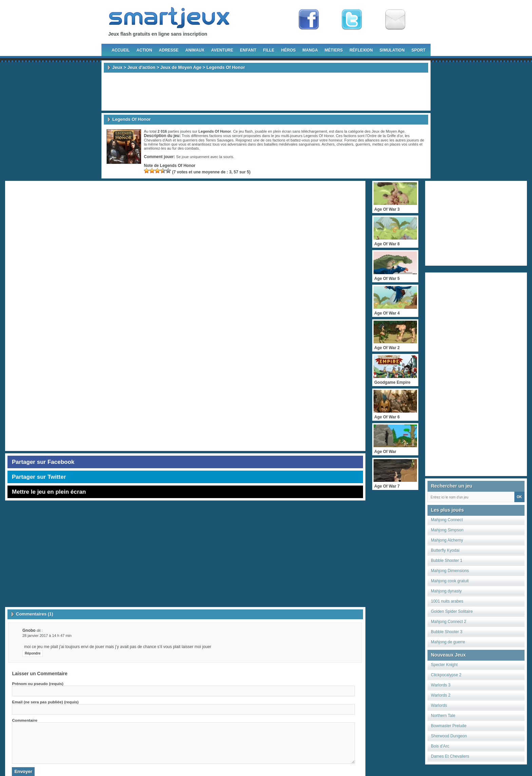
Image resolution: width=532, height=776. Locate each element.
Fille (269, 50)
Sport (419, 50)
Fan (309, 20)
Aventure (222, 50)
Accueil (121, 50)
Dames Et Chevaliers (450, 756)
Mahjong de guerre (448, 642)
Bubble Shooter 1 (447, 561)
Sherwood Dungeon (449, 736)
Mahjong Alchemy (447, 540)
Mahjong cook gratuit (450, 581)
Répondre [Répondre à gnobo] (33, 653)
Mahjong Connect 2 (449, 622)
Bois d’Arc (440, 746)
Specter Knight (444, 665)
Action (144, 50)
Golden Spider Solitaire (452, 611)
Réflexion (361, 50)
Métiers (334, 50)
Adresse (169, 50)
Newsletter (395, 20)
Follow (352, 20)
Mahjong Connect (447, 520)
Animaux (195, 50)
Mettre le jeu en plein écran (49, 492)
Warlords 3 (441, 685)
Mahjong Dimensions (450, 571)
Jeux (117, 67)
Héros (289, 50)
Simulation (392, 50)
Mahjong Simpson (447, 530)
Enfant (248, 50)
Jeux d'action (141, 67)
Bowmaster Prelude (449, 726)
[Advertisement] (266, 92)
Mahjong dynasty (446, 591)
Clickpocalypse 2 (446, 675)
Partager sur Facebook (43, 462)
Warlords (439, 705)
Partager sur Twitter (39, 477)
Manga (310, 50)
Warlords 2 (441, 695)
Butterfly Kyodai (445, 550)
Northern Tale (443, 716)
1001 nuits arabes (447, 601)
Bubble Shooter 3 (447, 632)
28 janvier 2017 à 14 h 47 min (47, 636)
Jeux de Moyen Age (181, 67)
